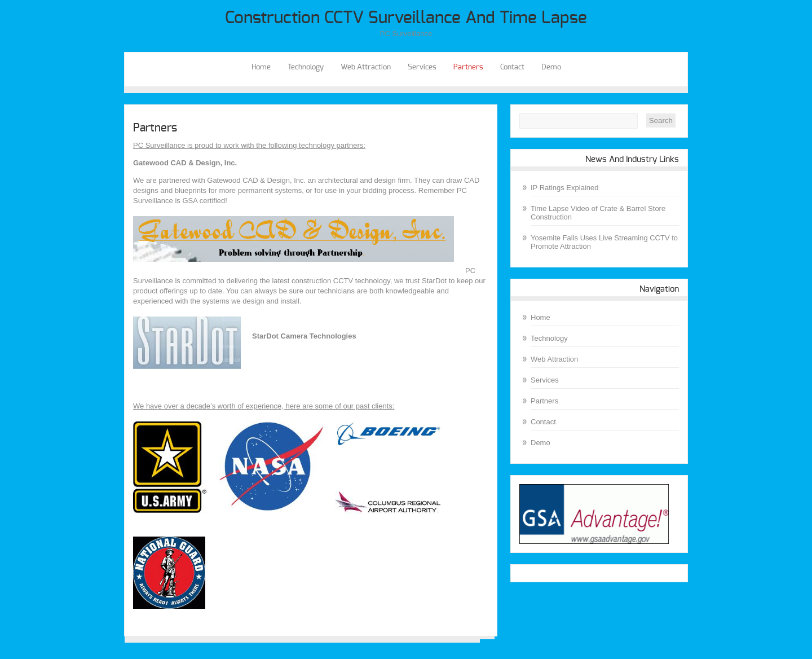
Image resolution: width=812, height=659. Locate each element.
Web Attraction (366, 67)
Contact (512, 67)
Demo (551, 67)
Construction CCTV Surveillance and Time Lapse (406, 18)
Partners (468, 67)
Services (422, 67)
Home (261, 67)
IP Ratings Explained (564, 188)
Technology (306, 67)
